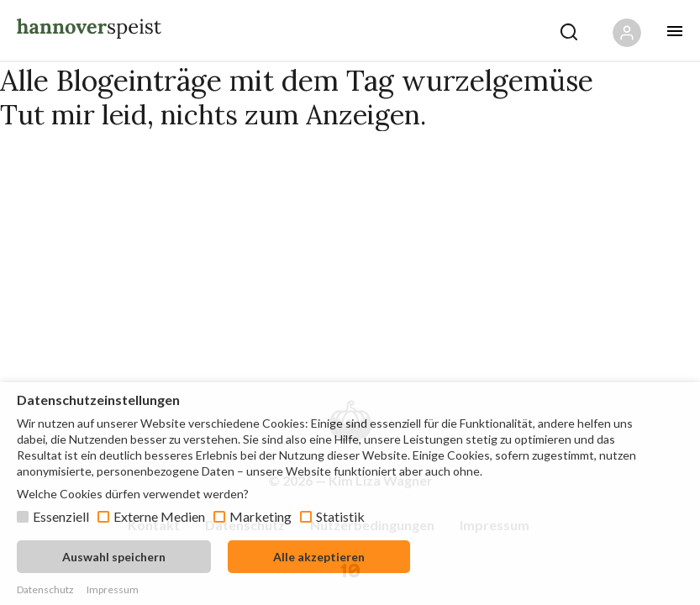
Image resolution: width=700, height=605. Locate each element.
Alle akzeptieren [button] (319, 557)
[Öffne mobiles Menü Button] (675, 31)
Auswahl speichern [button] (114, 557)
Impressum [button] (113, 589)
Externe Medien (159, 516)
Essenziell (61, 516)
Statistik (340, 516)
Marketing (261, 516)
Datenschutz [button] (45, 589)
